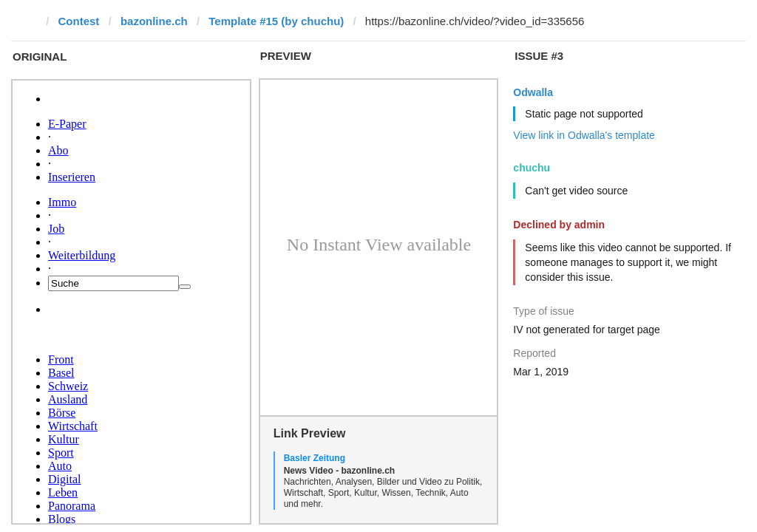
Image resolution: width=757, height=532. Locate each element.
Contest (79, 21)
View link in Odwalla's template (584, 135)
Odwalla (533, 92)
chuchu (532, 168)
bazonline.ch (154, 21)
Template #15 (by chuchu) (276, 21)
